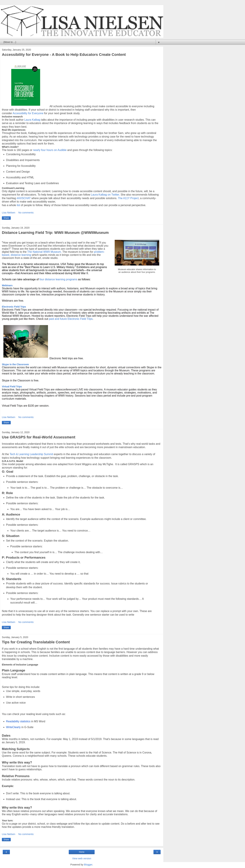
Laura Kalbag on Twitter (105, 195)
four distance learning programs (58, 279)
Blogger (88, 865)
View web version (82, 858)
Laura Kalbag (32, 120)
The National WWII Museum (44, 252)
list (18, 205)
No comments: (26, 213)
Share (6, 218)
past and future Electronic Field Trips (71, 319)
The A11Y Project (128, 198)
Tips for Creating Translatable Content (36, 642)
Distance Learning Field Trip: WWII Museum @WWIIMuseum (55, 233)
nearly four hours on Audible (50, 150)
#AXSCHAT (24, 198)
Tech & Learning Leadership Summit (32, 454)
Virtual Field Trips (12, 387)
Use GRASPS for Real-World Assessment (39, 437)
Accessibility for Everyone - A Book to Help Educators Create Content (64, 55)
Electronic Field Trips (14, 307)
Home (82, 852)
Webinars (7, 285)
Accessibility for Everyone (28, 113)
